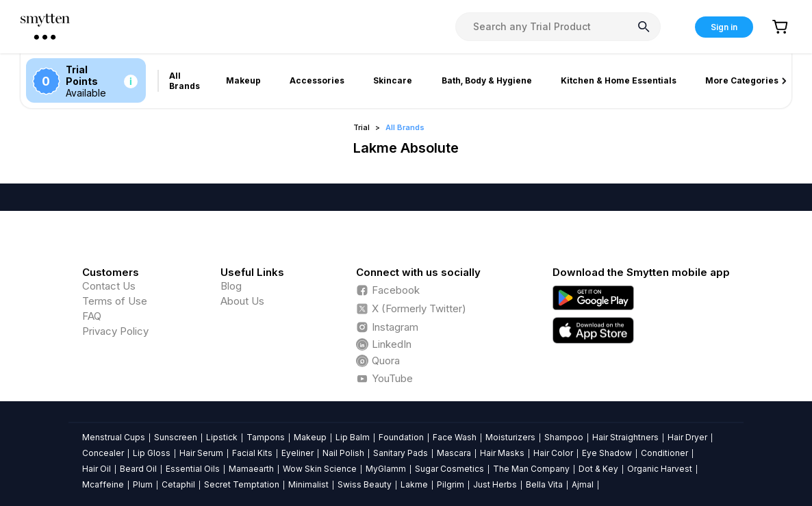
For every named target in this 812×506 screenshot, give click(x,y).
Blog (231, 286)
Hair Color (553, 453)
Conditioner (664, 453)
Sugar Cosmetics (449, 469)
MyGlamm (386, 469)
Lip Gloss (152, 453)
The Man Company (531, 469)
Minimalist (308, 484)
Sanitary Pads (401, 453)
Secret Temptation (242, 484)
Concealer (103, 453)
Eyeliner (297, 453)
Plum (143, 484)
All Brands (405, 127)
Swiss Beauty (365, 484)
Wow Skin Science (320, 469)
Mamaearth (251, 469)
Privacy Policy (115, 331)
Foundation (401, 437)
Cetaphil (178, 484)
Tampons (266, 437)
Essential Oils (193, 469)
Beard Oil (138, 469)
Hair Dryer (687, 437)
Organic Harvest (660, 469)
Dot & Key (598, 469)
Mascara (454, 453)
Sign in (724, 27)
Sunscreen (176, 437)
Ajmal (583, 484)
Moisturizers (510, 437)
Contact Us (109, 286)
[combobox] (558, 27)
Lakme (414, 484)
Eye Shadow (607, 453)
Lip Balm (353, 437)
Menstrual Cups (114, 437)
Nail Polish (343, 453)
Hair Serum (201, 453)
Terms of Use (115, 301)
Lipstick (222, 437)
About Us (242, 301)
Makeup (310, 437)
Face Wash (455, 437)
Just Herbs (495, 484)
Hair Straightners (625, 437)
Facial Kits (252, 453)
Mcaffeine (103, 484)
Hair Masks (502, 453)
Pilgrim (451, 484)
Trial (361, 127)
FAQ (92, 316)
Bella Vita (544, 484)
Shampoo (564, 437)
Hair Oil (97, 469)
